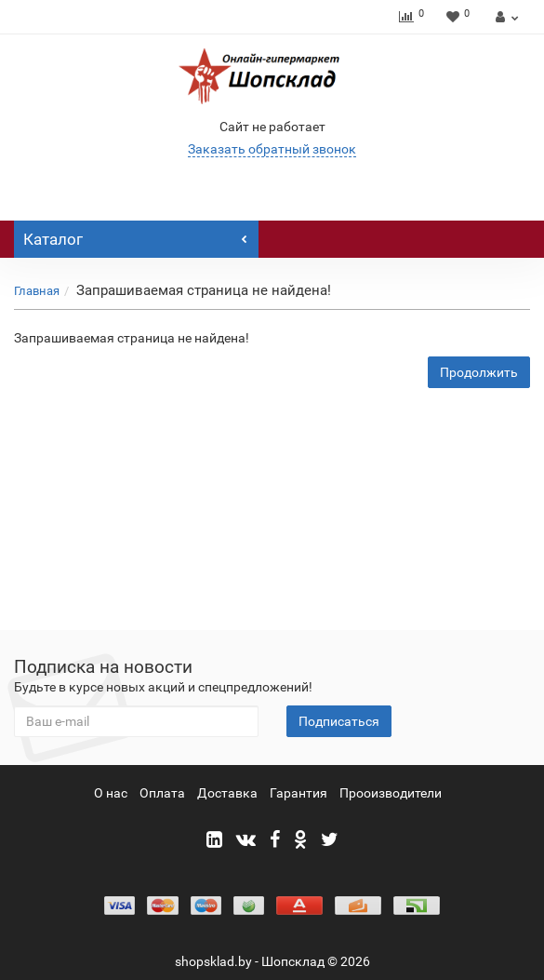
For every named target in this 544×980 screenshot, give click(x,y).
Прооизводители (391, 793)
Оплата (162, 793)
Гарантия (299, 793)
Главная (37, 291)
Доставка (227, 793)
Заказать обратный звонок (272, 149)
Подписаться (339, 721)
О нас (111, 793)
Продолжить (479, 372)
